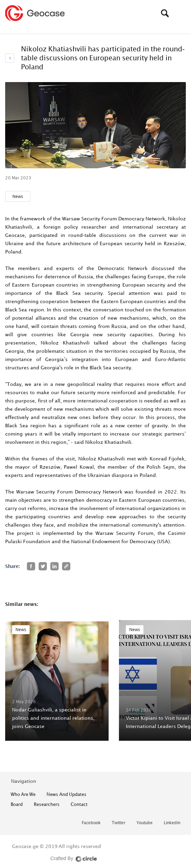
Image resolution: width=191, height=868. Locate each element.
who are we (23, 794)
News (18, 196)
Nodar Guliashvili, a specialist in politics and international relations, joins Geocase (53, 718)
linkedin (172, 823)
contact (79, 804)
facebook (91, 823)
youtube (145, 823)
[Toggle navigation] (181, 13)
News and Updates (67, 794)
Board (17, 804)
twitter (119, 823)
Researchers (47, 804)
